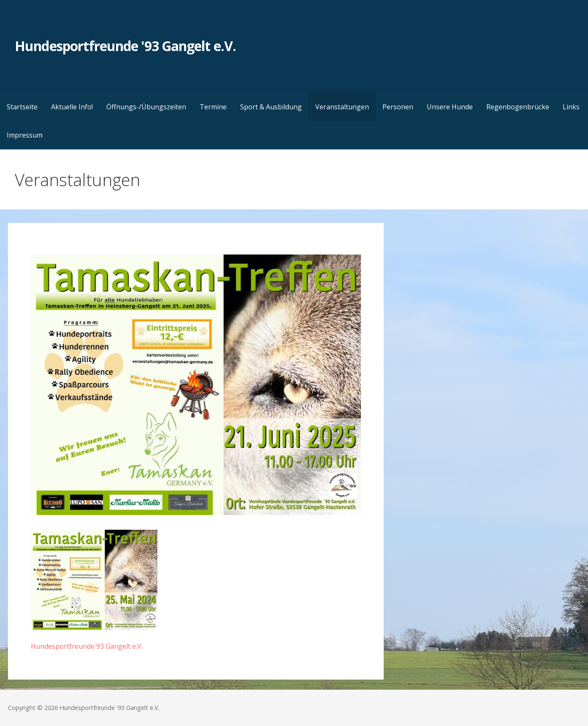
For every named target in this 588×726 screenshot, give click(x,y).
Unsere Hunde (450, 107)
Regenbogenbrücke (518, 107)
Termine (213, 107)
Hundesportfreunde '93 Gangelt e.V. (125, 46)
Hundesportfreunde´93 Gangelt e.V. (87, 646)
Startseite (22, 107)
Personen (398, 107)
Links (571, 107)
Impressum (25, 135)
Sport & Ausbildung (271, 107)
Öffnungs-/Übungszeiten (146, 107)
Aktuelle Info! (72, 107)
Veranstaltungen (342, 107)
